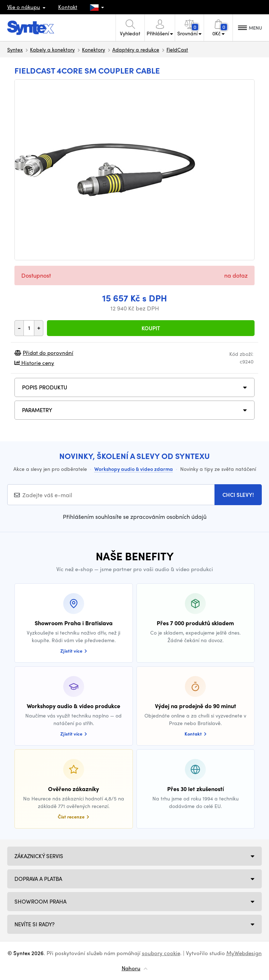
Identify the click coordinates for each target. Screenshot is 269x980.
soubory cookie (161, 953)
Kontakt (68, 7)
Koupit (151, 328)
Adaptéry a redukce (136, 49)
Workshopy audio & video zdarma (134, 469)
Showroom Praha (40, 901)
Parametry (37, 410)
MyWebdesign (244, 953)
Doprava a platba (38, 879)
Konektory (94, 49)
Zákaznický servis (39, 856)
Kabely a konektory (52, 49)
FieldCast (177, 49)
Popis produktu (45, 387)
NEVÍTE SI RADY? (34, 924)
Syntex (15, 49)
